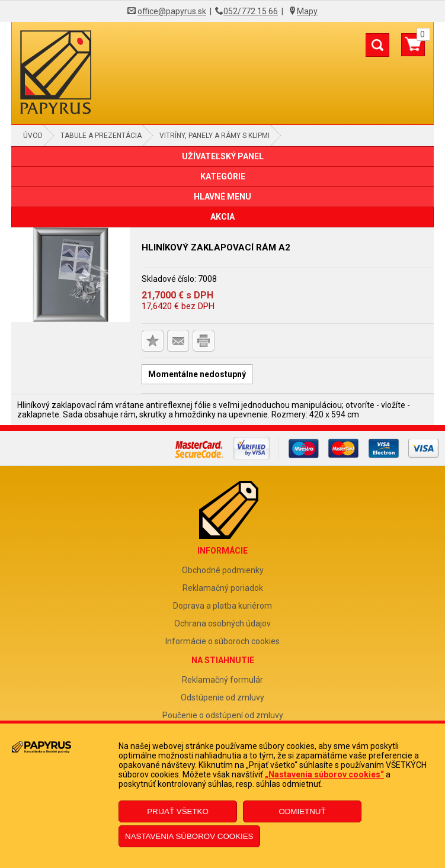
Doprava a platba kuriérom (222, 606)
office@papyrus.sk (172, 11)
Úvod (33, 136)
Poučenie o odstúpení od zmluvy (223, 715)
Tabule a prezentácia (101, 136)
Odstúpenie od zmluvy (222, 697)
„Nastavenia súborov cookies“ (324, 774)
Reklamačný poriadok (223, 588)
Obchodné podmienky (223, 570)
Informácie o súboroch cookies (222, 641)
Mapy (307, 11)
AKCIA (222, 217)
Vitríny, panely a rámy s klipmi (215, 136)
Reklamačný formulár (222, 680)
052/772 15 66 (251, 11)
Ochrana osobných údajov (222, 623)
